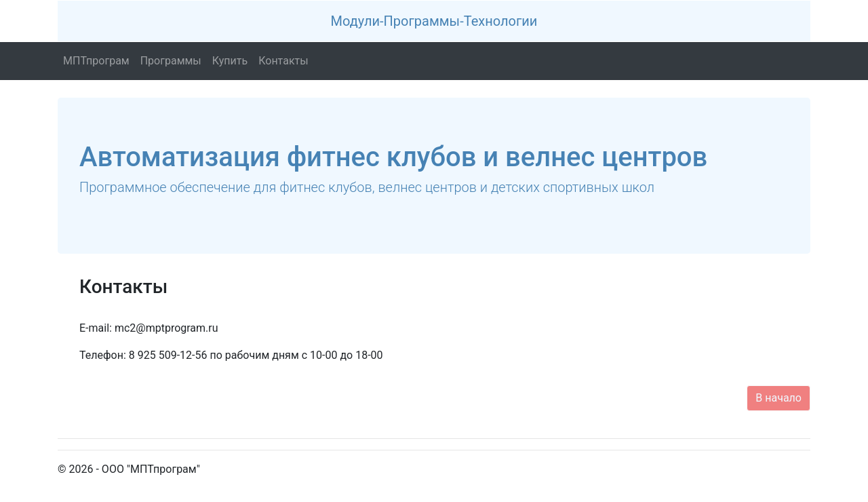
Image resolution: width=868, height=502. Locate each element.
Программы (174, 60)
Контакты (286, 60)
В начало (778, 398)
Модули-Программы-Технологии (434, 21)
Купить (233, 60)
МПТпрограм (99, 60)
